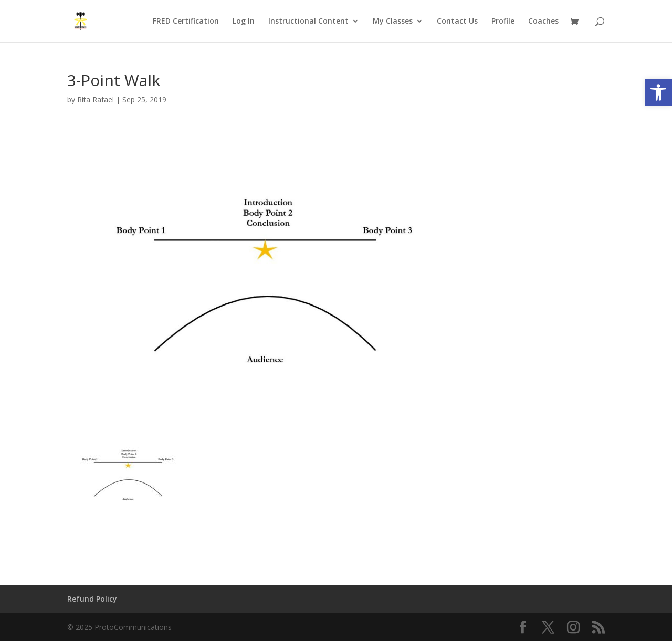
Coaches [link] (543, 22)
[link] (658, 92)
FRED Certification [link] (186, 22)
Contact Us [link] (457, 22)
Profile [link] (503, 22)
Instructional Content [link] (308, 22)
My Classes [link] (393, 22)
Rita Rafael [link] (96, 99)
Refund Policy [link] (92, 599)
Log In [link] (244, 22)
